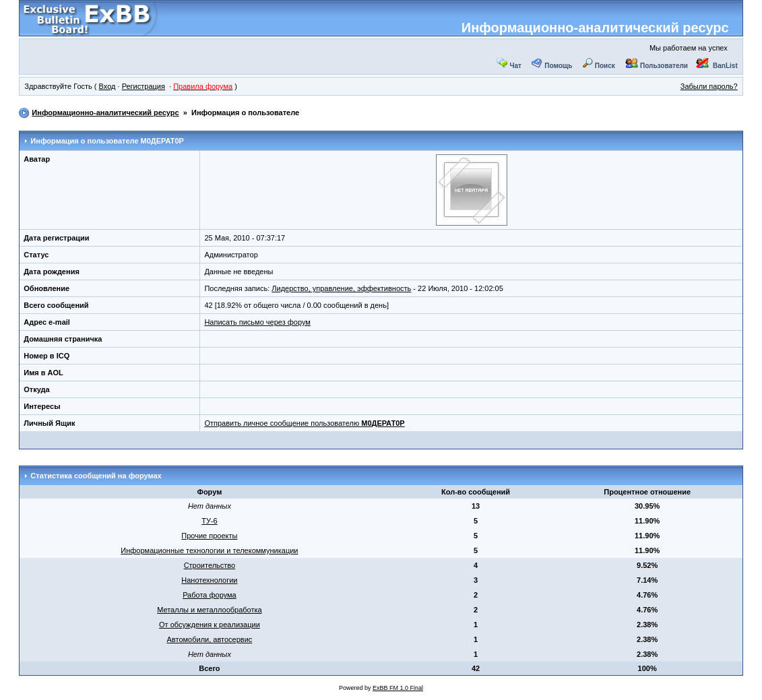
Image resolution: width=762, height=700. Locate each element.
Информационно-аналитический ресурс (595, 28)
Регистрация (144, 86)
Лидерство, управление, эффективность (341, 288)
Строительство (210, 565)
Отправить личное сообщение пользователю (304, 423)
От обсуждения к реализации (210, 625)
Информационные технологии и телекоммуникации (209, 550)
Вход (107, 86)
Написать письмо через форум (257, 322)
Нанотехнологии (209, 580)
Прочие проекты (209, 536)
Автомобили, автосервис (210, 639)
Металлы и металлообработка (210, 610)
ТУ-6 (210, 521)
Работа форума (210, 595)
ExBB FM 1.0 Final (398, 688)
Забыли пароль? (709, 86)
